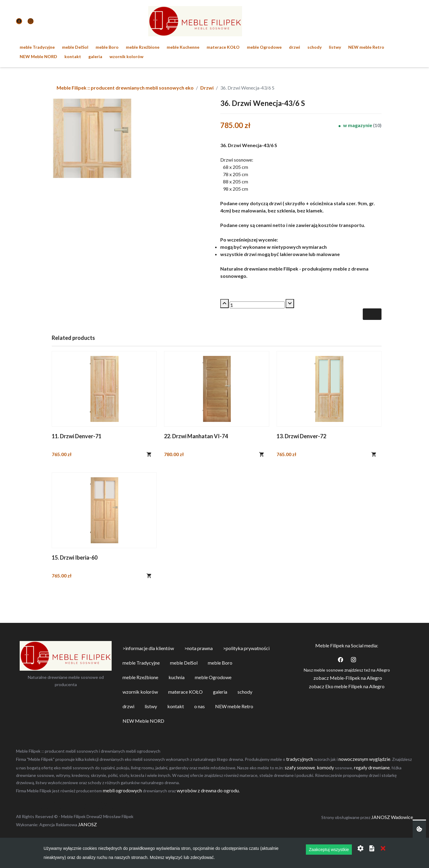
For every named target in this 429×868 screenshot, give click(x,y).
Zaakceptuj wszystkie (329, 850)
